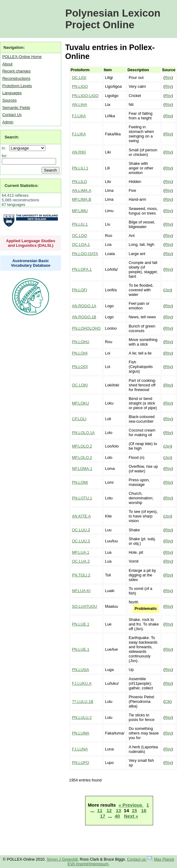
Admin (8, 122)
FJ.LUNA (80, 749)
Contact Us (12, 115)
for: (5, 156)
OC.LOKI (80, 385)
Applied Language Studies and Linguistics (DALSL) (31, 243)
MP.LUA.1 (81, 552)
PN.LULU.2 (82, 717)
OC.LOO (80, 236)
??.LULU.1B (83, 701)
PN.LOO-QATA (85, 254)
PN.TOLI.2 (81, 575)
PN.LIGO (80, 86)
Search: (12, 137)
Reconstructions (16, 78)
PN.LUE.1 (81, 624)
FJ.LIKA (79, 116)
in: (5, 148)
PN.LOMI (80, 482)
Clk (168, 701)
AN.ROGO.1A (84, 306)
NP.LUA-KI (81, 591)
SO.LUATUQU (85, 606)
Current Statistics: (22, 186)
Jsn (168, 290)
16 (144, 810)
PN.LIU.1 (80, 224)
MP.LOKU (81, 403)
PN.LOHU (81, 342)
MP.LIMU (80, 211)
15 (134, 810)
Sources (9, 100)
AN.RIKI (79, 152)
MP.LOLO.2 (82, 446)
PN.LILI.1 (80, 168)
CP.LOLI (79, 419)
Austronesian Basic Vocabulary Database (31, 263)
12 (109, 810)
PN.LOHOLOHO (86, 328)
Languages (12, 93)
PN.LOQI (80, 367)
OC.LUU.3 (81, 530)
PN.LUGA (81, 670)
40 (117, 816)
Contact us (139, 859)
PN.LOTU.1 (82, 498)
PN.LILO (79, 182)
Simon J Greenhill (62, 859)
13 (118, 810)
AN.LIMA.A (82, 190)
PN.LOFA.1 (82, 269)
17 (103, 816)
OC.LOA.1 (81, 244)
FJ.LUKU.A (82, 683)
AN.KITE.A (81, 516)
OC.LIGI (79, 77)
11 (100, 810)
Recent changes (16, 71)
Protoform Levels (17, 86)
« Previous (131, 805)
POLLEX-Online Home (22, 57)
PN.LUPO (81, 763)
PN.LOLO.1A (83, 433)
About (7, 64)
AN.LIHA (80, 105)
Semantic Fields (16, 108)
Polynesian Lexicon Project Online (113, 19)
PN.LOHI (80, 353)
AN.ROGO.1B (84, 317)
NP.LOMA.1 (82, 469)
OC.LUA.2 (81, 561)
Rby (168, 77)
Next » (131, 816)
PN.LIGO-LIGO (85, 96)
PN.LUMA (81, 733)
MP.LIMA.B (82, 199)
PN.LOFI (80, 290)
